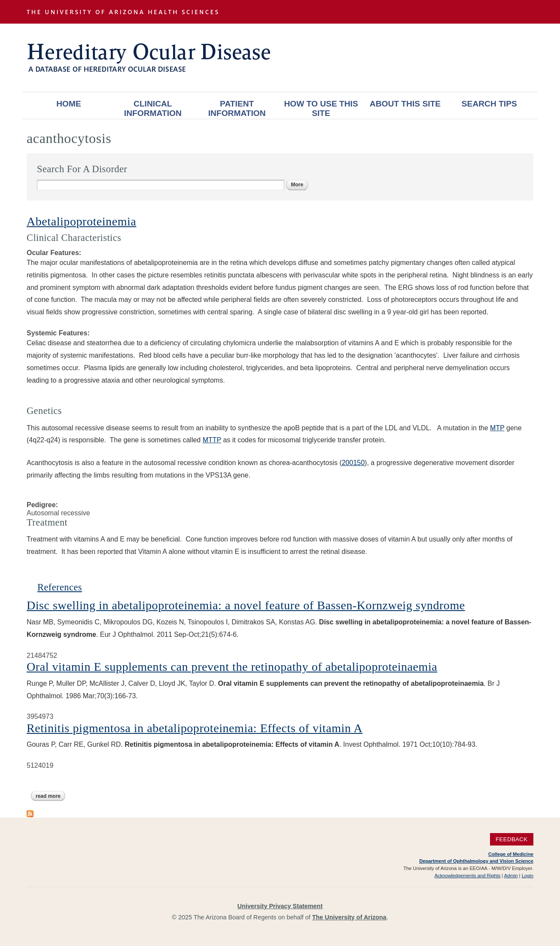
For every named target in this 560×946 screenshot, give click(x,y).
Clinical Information (153, 108)
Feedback (512, 839)
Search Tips (489, 104)
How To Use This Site (321, 108)
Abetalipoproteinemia (81, 221)
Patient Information (237, 108)
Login (528, 876)
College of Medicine (511, 854)
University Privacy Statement (280, 906)
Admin (511, 876)
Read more (50, 796)
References (60, 587)
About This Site (405, 104)
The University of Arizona (349, 917)
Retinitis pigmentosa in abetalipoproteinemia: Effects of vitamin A (195, 728)
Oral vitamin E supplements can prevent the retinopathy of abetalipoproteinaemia (232, 667)
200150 (353, 463)
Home (69, 104)
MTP (497, 428)
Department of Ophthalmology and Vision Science (476, 861)
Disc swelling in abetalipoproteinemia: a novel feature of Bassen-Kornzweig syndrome (246, 605)
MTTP (212, 440)
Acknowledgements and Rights (468, 876)
